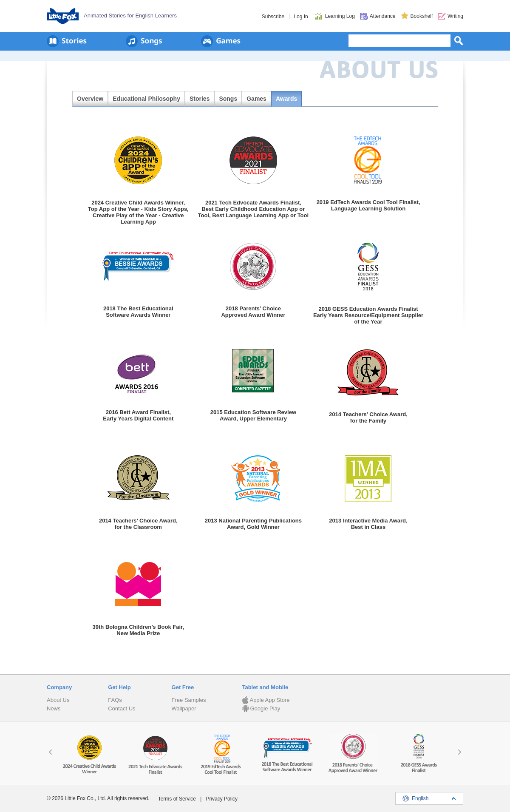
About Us (58, 700)
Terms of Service (177, 799)
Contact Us (122, 708)
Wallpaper (184, 708)
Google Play (261, 708)
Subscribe (273, 17)
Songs (228, 99)
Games (256, 99)
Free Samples (189, 700)
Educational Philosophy (146, 99)
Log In (301, 17)
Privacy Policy (222, 799)
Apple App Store (266, 700)
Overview (90, 99)
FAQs (115, 700)
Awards (286, 99)
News (54, 708)
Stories (200, 99)
